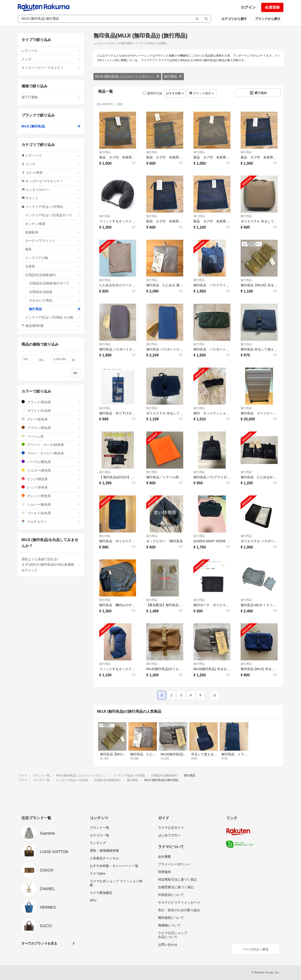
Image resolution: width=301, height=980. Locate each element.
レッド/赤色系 (51, 487)
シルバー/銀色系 (51, 504)
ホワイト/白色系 (51, 411)
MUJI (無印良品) (51, 126)
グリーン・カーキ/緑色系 (51, 445)
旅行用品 (173, 76)
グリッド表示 (202, 93)
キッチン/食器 (53, 224)
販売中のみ (153, 93)
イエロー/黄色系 (51, 470)
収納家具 (53, 232)
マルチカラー (51, 522)
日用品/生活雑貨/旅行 (53, 275)
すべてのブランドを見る (39, 943)
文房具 (53, 266)
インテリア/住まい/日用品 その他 (53, 317)
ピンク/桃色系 (51, 479)
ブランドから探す (268, 19)
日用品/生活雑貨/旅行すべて (55, 283)
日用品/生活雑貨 (55, 292)
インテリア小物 (53, 258)
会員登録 (272, 7)
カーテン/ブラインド (53, 241)
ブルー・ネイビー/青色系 (51, 453)
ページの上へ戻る (256, 949)
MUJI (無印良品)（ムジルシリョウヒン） (127, 76)
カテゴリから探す (234, 19)
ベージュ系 (51, 436)
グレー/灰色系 (51, 419)
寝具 (53, 249)
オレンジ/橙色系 (51, 496)
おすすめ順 (175, 93)
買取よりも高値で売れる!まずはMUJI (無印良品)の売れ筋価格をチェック (51, 565)
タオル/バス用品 (55, 300)
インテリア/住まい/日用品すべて (53, 215)
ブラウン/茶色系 (51, 428)
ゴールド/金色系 (51, 513)
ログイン (248, 7)
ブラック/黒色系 (51, 402)
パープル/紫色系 (51, 462)
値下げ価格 (51, 97)
